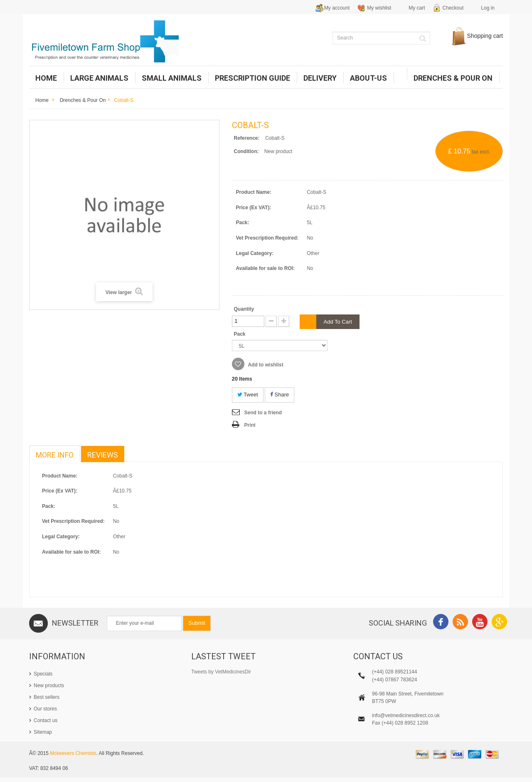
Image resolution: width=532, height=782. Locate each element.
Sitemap (43, 732)
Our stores (45, 709)
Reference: (247, 138)
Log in (488, 8)
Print (250, 425)
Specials (43, 674)
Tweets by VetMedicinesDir (221, 672)
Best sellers (47, 697)
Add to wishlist (265, 365)
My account (337, 8)
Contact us (46, 720)
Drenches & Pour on (83, 100)
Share (280, 395)
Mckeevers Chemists (73, 758)
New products (49, 685)
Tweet (248, 395)
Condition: (246, 151)
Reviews (103, 455)
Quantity (244, 309)
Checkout (453, 8)
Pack (240, 334)
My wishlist (379, 8)
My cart (417, 8)
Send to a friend (263, 413)
